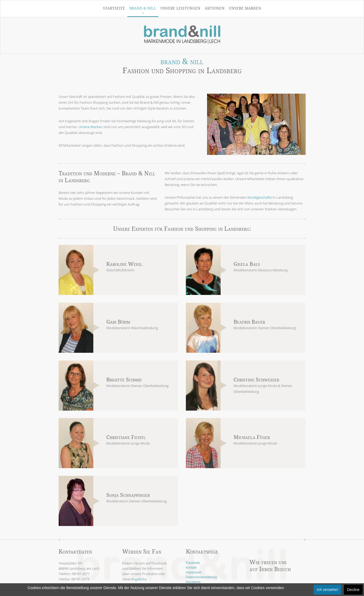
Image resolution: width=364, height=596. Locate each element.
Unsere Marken (245, 8)
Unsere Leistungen (180, 8)
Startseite (114, 8)
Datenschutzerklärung (201, 577)
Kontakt (191, 568)
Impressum (194, 572)
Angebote (139, 579)
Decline (353, 590)
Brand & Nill (143, 8)
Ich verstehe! (327, 590)
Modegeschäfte (260, 197)
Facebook (193, 563)
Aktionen (215, 8)
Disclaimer (193, 582)
